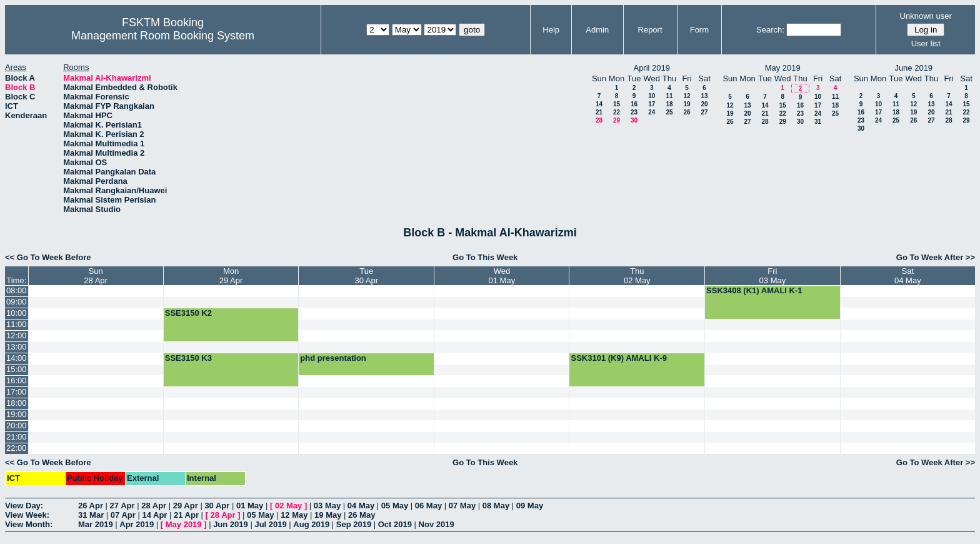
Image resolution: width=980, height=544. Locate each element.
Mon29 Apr (231, 276)
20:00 (17, 426)
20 (704, 104)
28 (599, 120)
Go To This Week (485, 257)
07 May (462, 506)
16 (634, 104)
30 (634, 120)
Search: (770, 30)
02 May (288, 506)
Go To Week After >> (936, 257)
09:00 (17, 302)
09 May (530, 506)
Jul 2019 (270, 524)
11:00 (17, 324)
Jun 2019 (231, 524)
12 (687, 96)
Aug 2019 (311, 524)
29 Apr (186, 506)
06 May (428, 506)
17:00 (17, 392)
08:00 (17, 290)
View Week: (27, 515)
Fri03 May (773, 276)
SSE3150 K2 (188, 313)
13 (704, 96)
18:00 (17, 403)
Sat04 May (908, 276)
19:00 (17, 414)
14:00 (17, 358)
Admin (597, 30)
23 (634, 112)
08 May (496, 506)
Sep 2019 (354, 524)
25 (669, 112)
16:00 (17, 380)
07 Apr (123, 515)
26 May (362, 515)
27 (704, 112)
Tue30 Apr (367, 276)
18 (669, 104)
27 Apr (122, 506)
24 (652, 112)
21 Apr (186, 515)
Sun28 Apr (96, 276)
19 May (328, 515)
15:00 (17, 369)
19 (687, 104)
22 (617, 112)
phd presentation (333, 358)
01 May (250, 506)
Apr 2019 (137, 524)
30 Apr (217, 506)
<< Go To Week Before (48, 257)
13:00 (17, 347)
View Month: (29, 524)
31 (818, 122)
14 (599, 104)
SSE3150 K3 (188, 358)
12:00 (17, 335)
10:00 (17, 313)
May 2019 (184, 524)
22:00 (17, 448)
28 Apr (154, 506)
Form (699, 30)
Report (650, 30)
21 (599, 112)
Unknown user (926, 16)
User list (926, 43)
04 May (361, 506)
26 (687, 112)
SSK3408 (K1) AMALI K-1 (754, 290)
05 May (395, 506)
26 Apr (91, 506)
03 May (327, 506)
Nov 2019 (437, 524)
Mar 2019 (96, 524)
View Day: (24, 506)
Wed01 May (502, 276)
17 (652, 104)
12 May (294, 515)
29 (617, 120)
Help (551, 30)
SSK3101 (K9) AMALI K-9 (618, 358)
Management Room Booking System (163, 36)
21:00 (17, 437)
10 (652, 96)
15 (617, 104)
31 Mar (91, 515)
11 (669, 96)
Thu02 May (637, 276)
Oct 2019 (395, 524)
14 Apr (154, 515)
